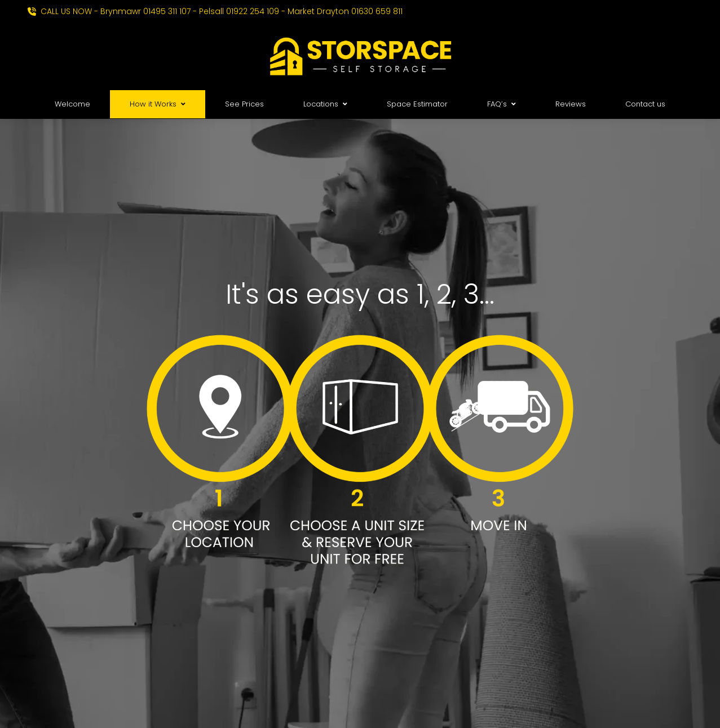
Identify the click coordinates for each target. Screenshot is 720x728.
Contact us (645, 104)
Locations (325, 104)
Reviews (571, 104)
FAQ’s (502, 104)
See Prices (244, 104)
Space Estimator (417, 104)
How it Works (158, 104)
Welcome (72, 104)
